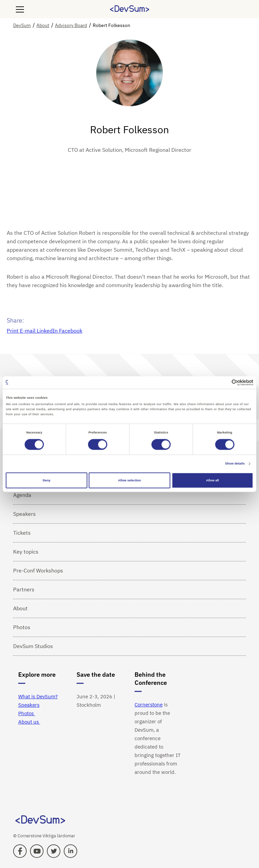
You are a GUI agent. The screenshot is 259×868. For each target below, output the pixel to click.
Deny (47, 480)
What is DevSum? (38, 696)
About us (29, 722)
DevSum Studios (33, 646)
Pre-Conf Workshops (38, 570)
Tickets (22, 533)
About (20, 608)
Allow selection (129, 480)
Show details (235, 464)
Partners (24, 589)
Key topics (26, 552)
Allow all (212, 480)
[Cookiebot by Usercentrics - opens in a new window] (224, 382)
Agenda (22, 495)
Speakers (24, 514)
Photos (22, 627)
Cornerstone (149, 705)
